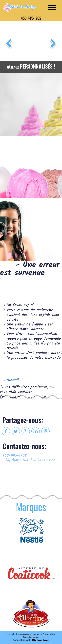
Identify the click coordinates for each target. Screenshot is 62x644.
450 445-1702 (31, 18)
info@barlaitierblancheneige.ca (29, 460)
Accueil (13, 380)
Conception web (22, 640)
